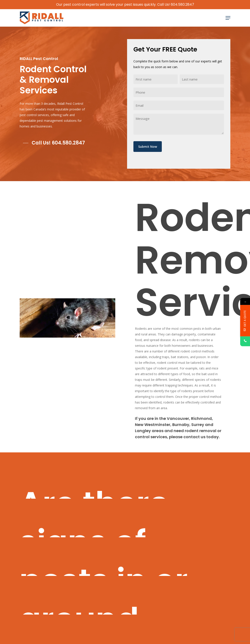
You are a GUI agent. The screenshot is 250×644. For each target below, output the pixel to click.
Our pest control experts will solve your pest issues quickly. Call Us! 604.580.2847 (125, 4)
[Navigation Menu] (228, 18)
